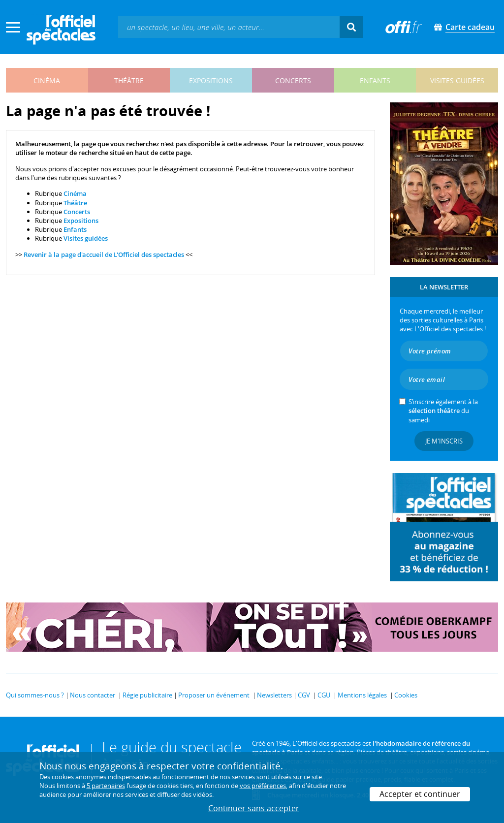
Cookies (406, 695)
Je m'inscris (444, 441)
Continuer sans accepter (254, 808)
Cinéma (75, 193)
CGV (304, 695)
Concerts (77, 212)
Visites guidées (86, 238)
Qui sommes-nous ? (35, 695)
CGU (324, 695)
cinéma (47, 80)
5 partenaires (106, 786)
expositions (211, 80)
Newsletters (274, 695)
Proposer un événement (214, 695)
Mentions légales (362, 695)
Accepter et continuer (420, 794)
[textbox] (229, 27)
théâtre (129, 80)
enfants (375, 80)
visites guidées (457, 80)
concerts (293, 80)
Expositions (81, 221)
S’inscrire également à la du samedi (443, 411)
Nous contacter (93, 695)
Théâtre (75, 203)
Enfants (75, 229)
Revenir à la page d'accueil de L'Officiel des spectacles (104, 254)
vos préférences (263, 786)
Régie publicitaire (147, 695)
